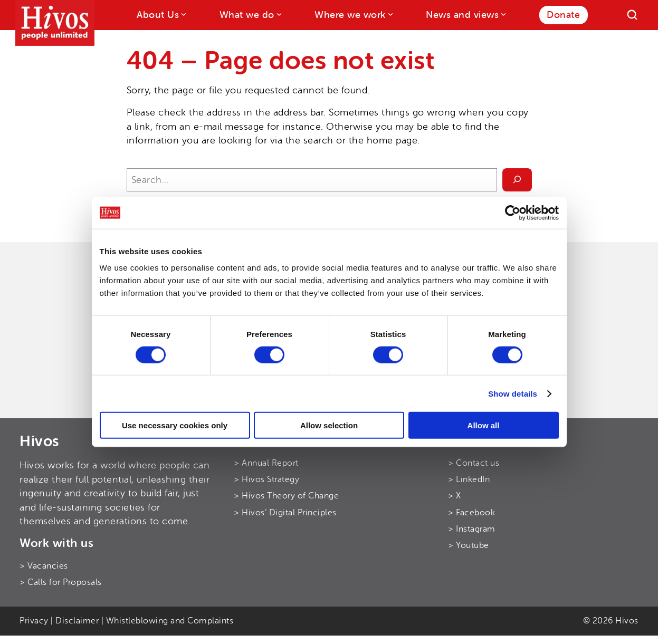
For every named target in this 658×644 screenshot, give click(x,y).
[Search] (632, 15)
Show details (513, 393)
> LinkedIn (469, 479)
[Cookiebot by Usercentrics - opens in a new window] (513, 213)
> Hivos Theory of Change (286, 496)
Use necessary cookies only (175, 425)
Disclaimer (77, 621)
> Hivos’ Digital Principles (285, 513)
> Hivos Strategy (266, 479)
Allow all (484, 425)
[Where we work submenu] (390, 14)
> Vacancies (44, 566)
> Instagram (472, 529)
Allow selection (329, 425)
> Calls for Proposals (61, 582)
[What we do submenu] (278, 14)
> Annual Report (266, 463)
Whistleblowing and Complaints (170, 621)
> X (455, 496)
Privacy (34, 621)
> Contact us (474, 463)
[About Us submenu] (183, 14)
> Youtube (469, 545)
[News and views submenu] (503, 14)
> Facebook (471, 513)
